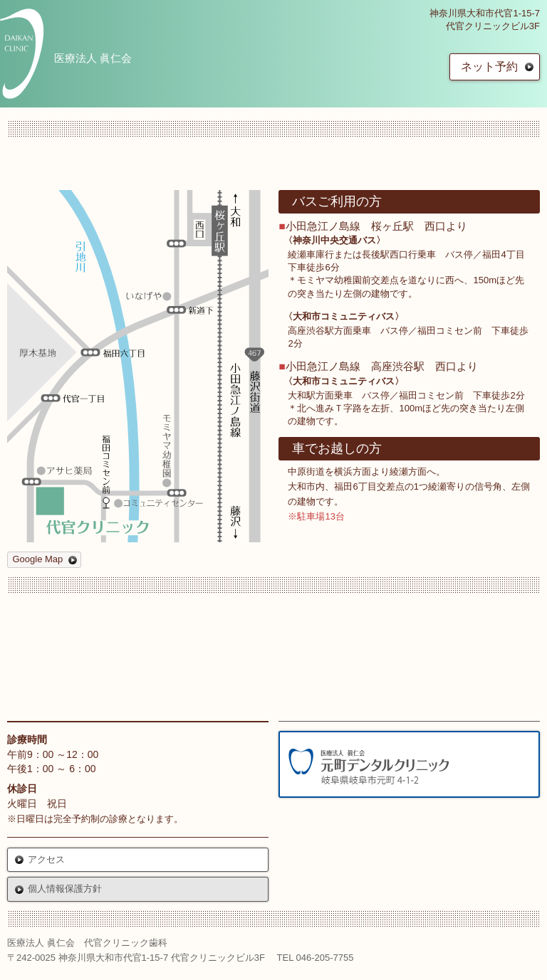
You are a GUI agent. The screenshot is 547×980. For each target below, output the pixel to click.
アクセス (46, 859)
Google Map (38, 559)
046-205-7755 (325, 958)
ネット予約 (489, 67)
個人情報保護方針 (65, 889)
